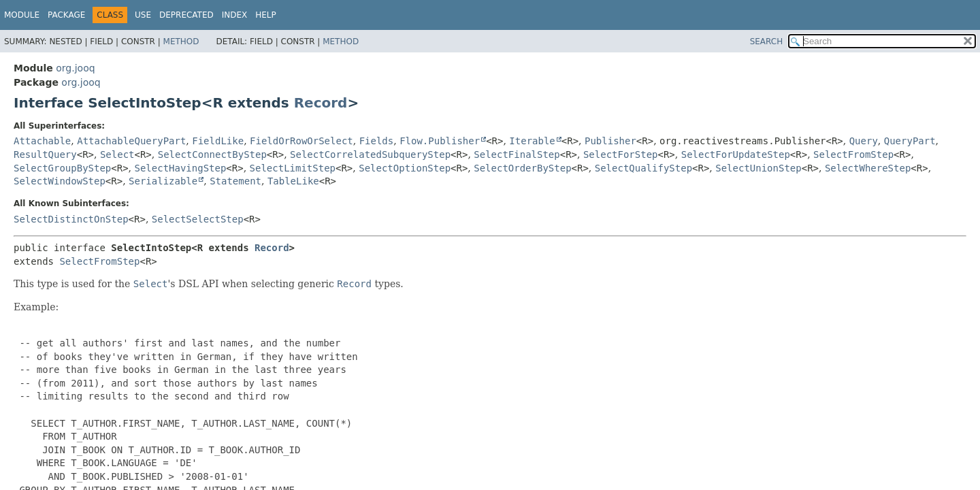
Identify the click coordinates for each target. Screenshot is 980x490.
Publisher (610, 141)
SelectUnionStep (758, 168)
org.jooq (75, 68)
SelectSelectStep (198, 219)
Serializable (163, 181)
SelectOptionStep (405, 168)
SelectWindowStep (60, 181)
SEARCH (767, 42)
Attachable (42, 141)
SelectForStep (621, 154)
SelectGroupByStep (62, 168)
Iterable (532, 141)
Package (66, 15)
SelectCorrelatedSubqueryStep (370, 154)
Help (266, 15)
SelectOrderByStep (522, 168)
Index (235, 15)
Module (22, 15)
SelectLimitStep (293, 168)
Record (321, 103)
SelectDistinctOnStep (71, 219)
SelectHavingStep (181, 168)
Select (117, 154)
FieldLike (218, 141)
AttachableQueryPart (131, 141)
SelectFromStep (853, 154)
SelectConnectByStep (212, 154)
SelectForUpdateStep (736, 154)
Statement (235, 181)
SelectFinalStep (517, 154)
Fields (377, 141)
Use (143, 15)
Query (864, 141)
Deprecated (186, 15)
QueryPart (910, 141)
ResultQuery (45, 154)
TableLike (293, 181)
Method (181, 42)
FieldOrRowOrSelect (301, 141)
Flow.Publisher (440, 141)
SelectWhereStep (868, 168)
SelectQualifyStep (643, 168)
